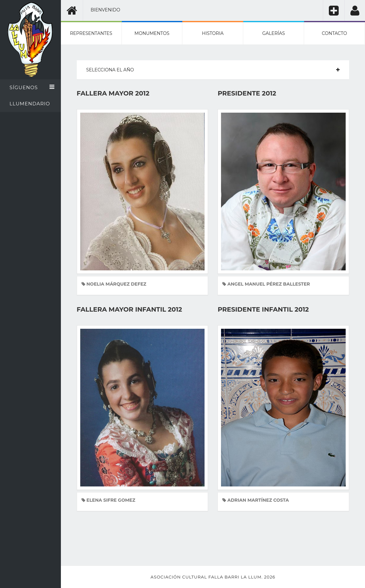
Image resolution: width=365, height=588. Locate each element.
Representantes (91, 33)
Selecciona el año (110, 70)
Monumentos (152, 33)
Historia (213, 33)
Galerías (274, 33)
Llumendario (30, 104)
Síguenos (32, 87)
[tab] (213, 70)
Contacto (334, 33)
